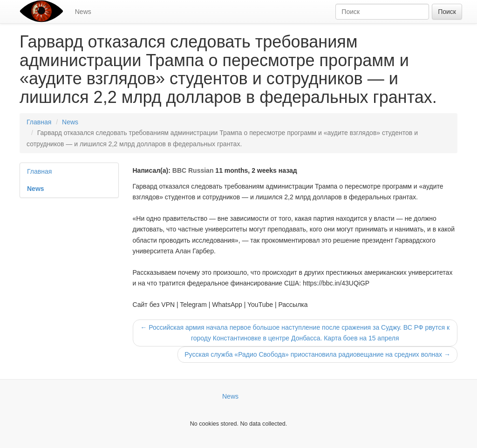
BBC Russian (193, 170)
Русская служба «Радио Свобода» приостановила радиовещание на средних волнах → (317, 354)
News (83, 12)
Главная (39, 122)
